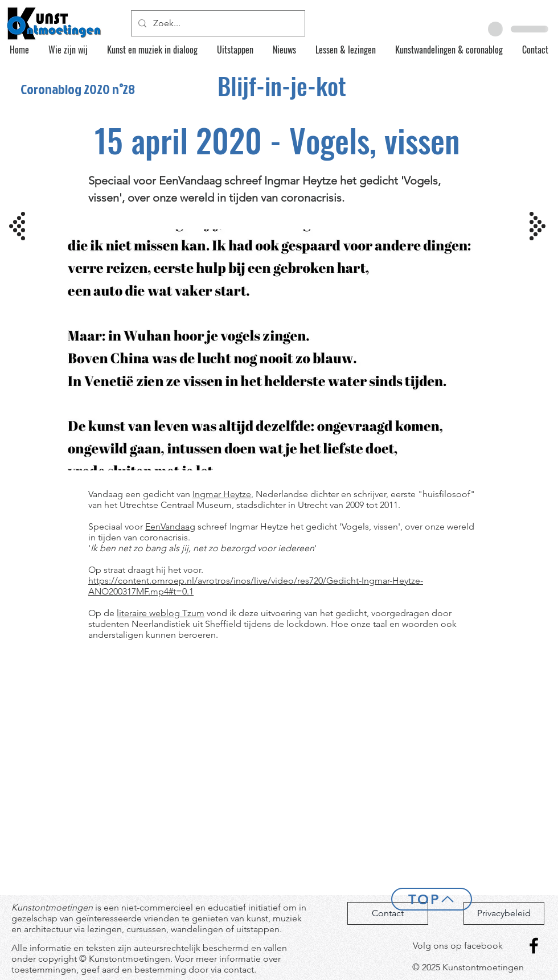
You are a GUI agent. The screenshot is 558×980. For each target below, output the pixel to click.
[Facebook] (534, 946)
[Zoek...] (217, 23)
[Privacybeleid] (504, 913)
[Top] (432, 899)
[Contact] (388, 913)
